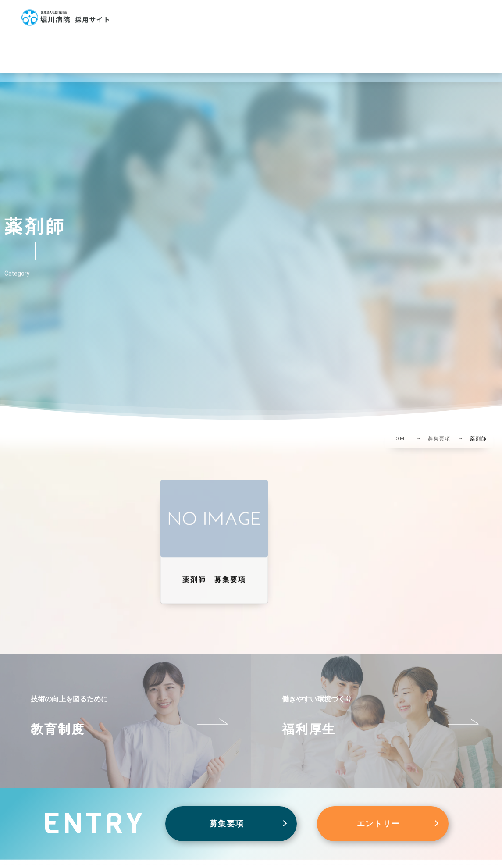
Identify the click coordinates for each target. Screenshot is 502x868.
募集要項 (227, 824)
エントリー (379, 824)
